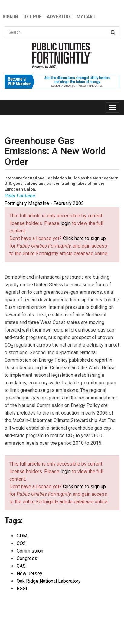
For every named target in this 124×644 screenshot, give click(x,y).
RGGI (22, 589)
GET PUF (32, 17)
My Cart (86, 17)
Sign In (10, 17)
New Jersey (29, 574)
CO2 (21, 543)
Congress (27, 558)
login (66, 223)
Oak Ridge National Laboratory (49, 581)
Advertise (59, 17)
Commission (30, 551)
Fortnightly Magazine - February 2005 (44, 203)
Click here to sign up (84, 238)
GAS (21, 566)
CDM (22, 536)
